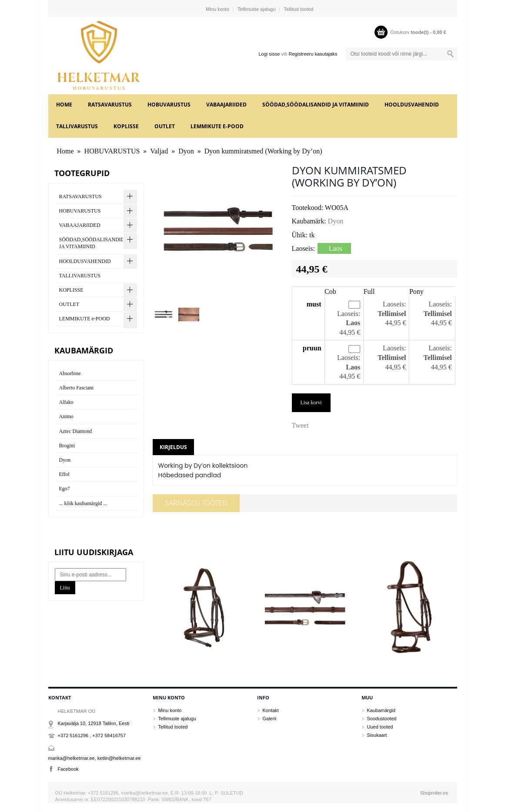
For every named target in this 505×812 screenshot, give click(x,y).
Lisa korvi (311, 403)
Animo (66, 416)
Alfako (66, 402)
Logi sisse (269, 54)
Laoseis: (349, 314)
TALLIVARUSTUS (77, 126)
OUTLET (165, 126)
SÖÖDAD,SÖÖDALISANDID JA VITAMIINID (316, 105)
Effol (64, 474)
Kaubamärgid (381, 710)
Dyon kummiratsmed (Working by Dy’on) (263, 151)
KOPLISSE (126, 126)
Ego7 (65, 489)
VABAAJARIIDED (226, 105)
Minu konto (217, 9)
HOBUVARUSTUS (169, 105)
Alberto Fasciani (77, 388)
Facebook (68, 769)
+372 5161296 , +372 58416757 (92, 735)
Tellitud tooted (299, 9)
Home (64, 105)
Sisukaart (377, 735)
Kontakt (271, 710)
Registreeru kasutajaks (313, 54)
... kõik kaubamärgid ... (83, 503)
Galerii (270, 719)
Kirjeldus (173, 447)
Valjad (159, 151)
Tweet (300, 425)
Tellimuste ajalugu (256, 9)
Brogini (67, 446)
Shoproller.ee (434, 793)
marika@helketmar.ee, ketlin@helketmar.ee (95, 758)
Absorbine (70, 373)
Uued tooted (380, 727)
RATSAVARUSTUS (110, 105)
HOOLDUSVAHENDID (412, 105)
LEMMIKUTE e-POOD (217, 126)
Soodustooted (382, 719)
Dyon (186, 151)
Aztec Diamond (76, 431)
